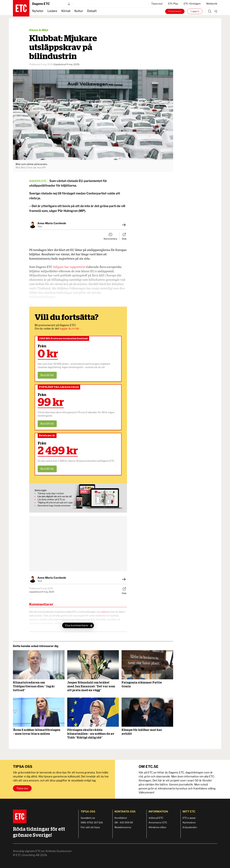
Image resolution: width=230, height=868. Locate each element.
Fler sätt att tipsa (90, 827)
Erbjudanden (190, 827)
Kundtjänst (121, 818)
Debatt (92, 11)
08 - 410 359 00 (124, 823)
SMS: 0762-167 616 (92, 823)
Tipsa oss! (157, 4)
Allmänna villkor (157, 827)
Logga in (195, 11)
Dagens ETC (51, 4)
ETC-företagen (192, 4)
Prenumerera (175, 11)
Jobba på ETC (156, 818)
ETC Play (173, 4)
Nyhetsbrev (189, 823)
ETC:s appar (189, 818)
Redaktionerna (123, 827)
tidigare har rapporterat (69, 267)
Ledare (52, 11)
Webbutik (212, 4)
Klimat (66, 11)
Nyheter (38, 11)
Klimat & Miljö (39, 30)
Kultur (79, 11)
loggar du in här (70, 329)
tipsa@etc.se (88, 818)
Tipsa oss (22, 788)
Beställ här (47, 375)
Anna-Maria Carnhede (52, 223)
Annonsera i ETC (158, 823)
